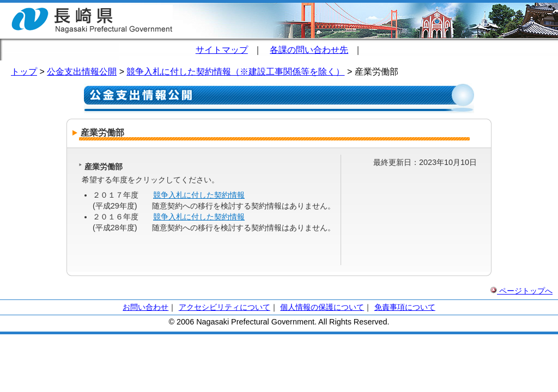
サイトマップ (222, 50)
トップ (24, 72)
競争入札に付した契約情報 (199, 195)
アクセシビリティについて (225, 307)
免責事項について (405, 307)
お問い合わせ (145, 307)
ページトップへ (521, 291)
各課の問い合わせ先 (309, 50)
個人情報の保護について (322, 307)
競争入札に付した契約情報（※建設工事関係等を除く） (235, 72)
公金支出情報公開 (82, 72)
